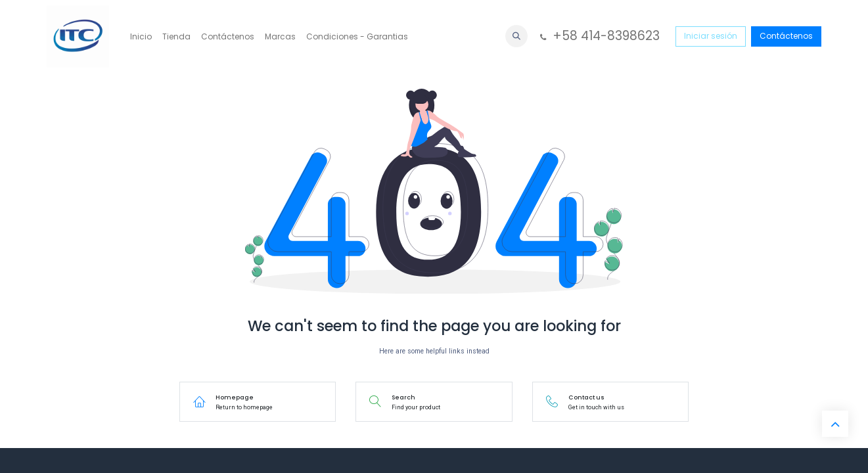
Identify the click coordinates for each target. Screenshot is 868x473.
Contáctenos (786, 36)
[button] (516, 36)
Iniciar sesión (711, 36)
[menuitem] (141, 37)
